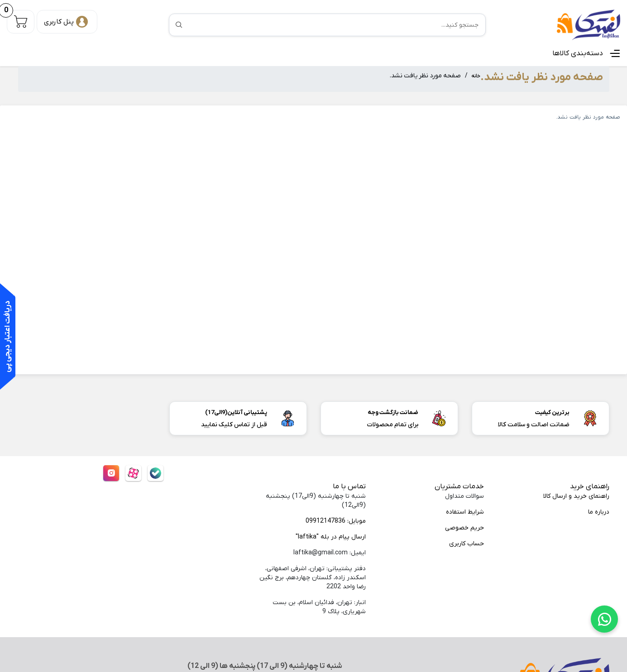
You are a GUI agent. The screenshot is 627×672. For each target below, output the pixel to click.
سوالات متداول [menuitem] (464, 496)
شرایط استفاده (465, 512)
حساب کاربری (467, 544)
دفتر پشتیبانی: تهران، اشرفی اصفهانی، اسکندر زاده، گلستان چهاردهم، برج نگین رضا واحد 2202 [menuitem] (313, 578)
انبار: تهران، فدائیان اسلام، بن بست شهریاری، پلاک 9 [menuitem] (319, 607)
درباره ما (599, 512)
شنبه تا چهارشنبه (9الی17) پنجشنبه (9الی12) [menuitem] (316, 501)
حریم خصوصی (464, 528)
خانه (476, 76)
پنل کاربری (59, 22)
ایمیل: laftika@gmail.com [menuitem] (330, 553)
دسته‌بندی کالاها (578, 53)
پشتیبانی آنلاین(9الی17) (236, 412)
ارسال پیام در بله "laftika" (331, 537)
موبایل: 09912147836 (336, 521)
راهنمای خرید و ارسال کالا (576, 496)
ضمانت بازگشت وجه (393, 412)
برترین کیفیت (552, 412)
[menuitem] (553, 496)
